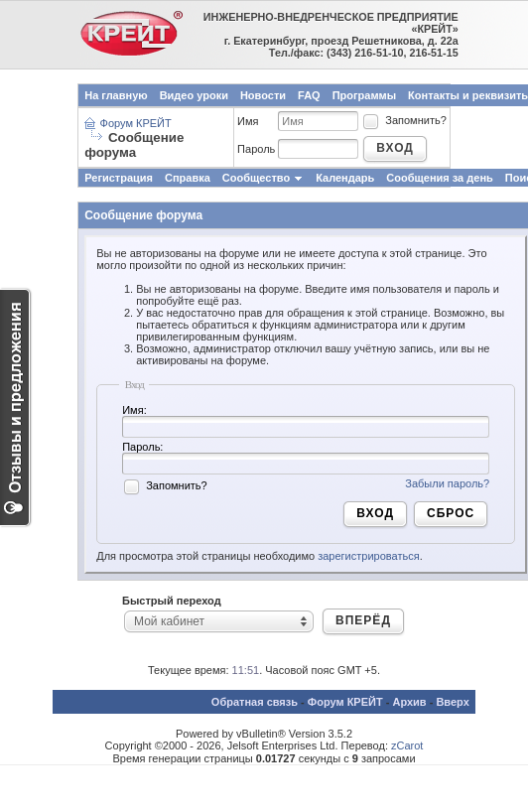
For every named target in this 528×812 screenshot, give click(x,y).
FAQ (309, 95)
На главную (116, 95)
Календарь (345, 178)
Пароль (256, 149)
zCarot (407, 745)
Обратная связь (255, 702)
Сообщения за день (439, 178)
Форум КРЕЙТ (136, 123)
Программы (364, 95)
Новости (263, 95)
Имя (248, 121)
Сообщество (263, 178)
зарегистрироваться (368, 556)
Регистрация (119, 178)
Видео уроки (194, 95)
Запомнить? (404, 120)
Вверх (452, 702)
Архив (409, 702)
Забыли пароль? (447, 483)
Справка (188, 178)
